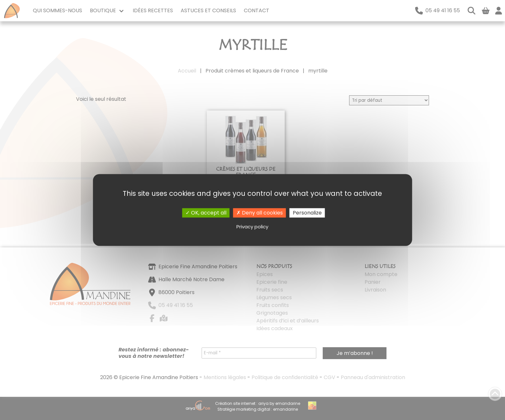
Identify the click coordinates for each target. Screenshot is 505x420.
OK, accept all (206, 213)
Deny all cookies (260, 213)
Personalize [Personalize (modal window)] (307, 213)
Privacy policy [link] (252, 227)
